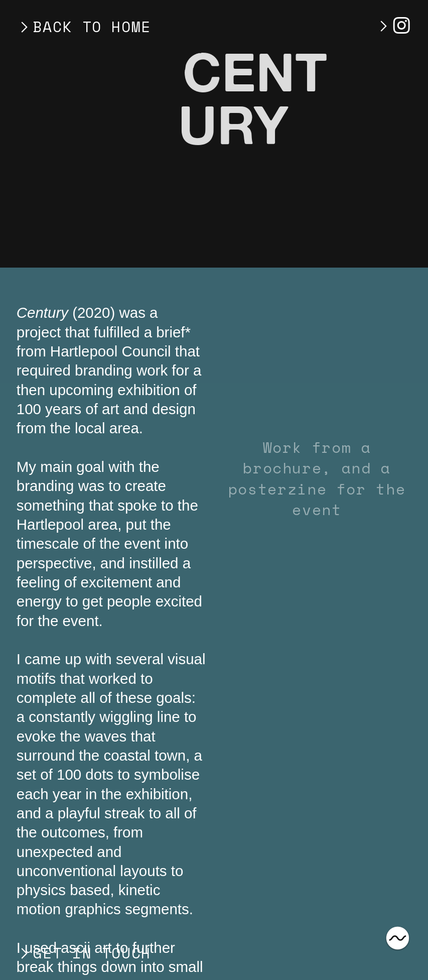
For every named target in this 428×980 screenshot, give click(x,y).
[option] (317, 370)
